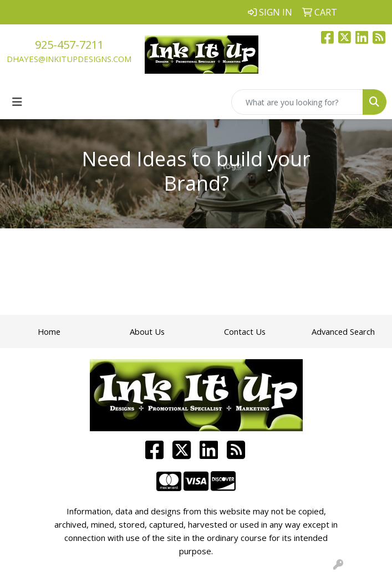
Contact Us (245, 331)
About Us (147, 331)
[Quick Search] (297, 102)
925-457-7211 (69, 45)
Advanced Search (343, 331)
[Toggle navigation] (17, 102)
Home (49, 331)
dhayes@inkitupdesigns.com (69, 59)
